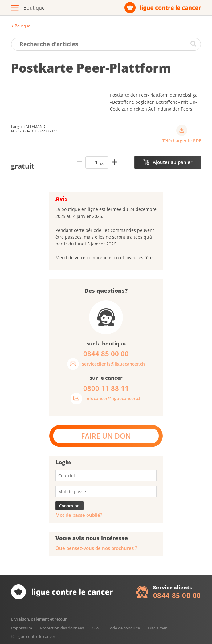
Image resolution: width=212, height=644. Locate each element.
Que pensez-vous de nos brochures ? (96, 548)
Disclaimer (157, 628)
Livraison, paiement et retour (39, 619)
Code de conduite (124, 628)
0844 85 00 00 (177, 595)
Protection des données (62, 628)
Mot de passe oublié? (79, 515)
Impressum (22, 628)
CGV (96, 628)
